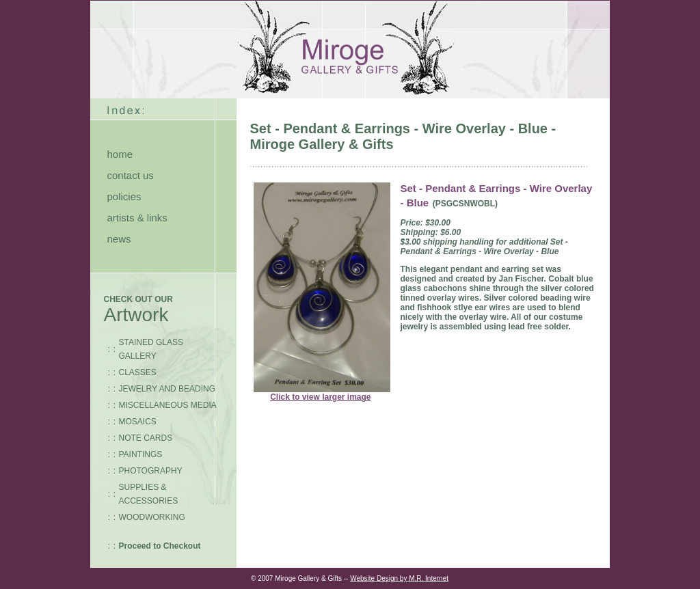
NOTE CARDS (146, 438)
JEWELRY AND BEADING (167, 389)
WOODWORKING (152, 517)
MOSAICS (138, 422)
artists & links (137, 218)
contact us (131, 175)
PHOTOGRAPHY (151, 471)
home (120, 154)
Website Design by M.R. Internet (399, 578)
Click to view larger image (320, 397)
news (119, 239)
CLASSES (138, 372)
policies (124, 196)
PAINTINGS (141, 454)
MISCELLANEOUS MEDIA (168, 405)
